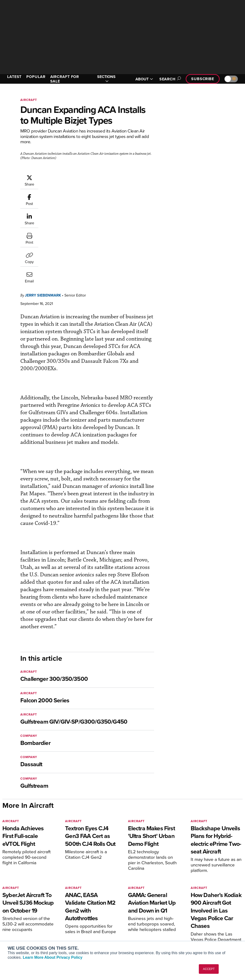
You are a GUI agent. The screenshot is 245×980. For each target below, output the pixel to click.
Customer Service (82, 909)
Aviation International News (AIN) (28, 911)
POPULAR (36, 77)
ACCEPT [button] (209, 969)
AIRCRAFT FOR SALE (65, 79)
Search (169, 79)
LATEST (14, 77)
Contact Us (200, 922)
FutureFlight (16, 933)
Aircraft (29, 100)
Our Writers (201, 909)
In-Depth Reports (143, 916)
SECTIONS (106, 79)
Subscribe (203, 79)
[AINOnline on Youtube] (13, 881)
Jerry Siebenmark (43, 198)
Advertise (202, 928)
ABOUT (144, 79)
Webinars (137, 928)
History (197, 916)
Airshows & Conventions (149, 935)
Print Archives (141, 903)
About (197, 903)
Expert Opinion (141, 909)
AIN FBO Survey (21, 903)
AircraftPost (18, 920)
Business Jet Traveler (26, 926)
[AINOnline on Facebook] (4, 881)
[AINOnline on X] (23, 881)
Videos (135, 922)
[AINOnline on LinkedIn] (32, 881)
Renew (73, 916)
